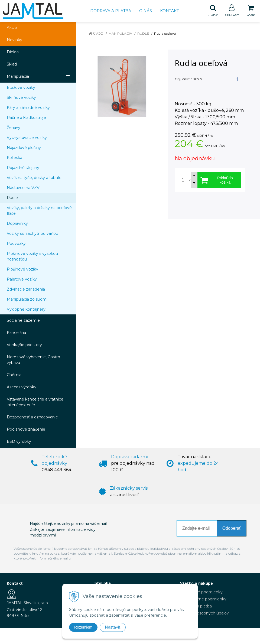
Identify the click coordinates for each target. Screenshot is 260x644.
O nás (146, 11)
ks (190, 180)
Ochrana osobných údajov (204, 613)
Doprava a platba (111, 11)
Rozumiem (83, 627)
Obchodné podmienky (201, 592)
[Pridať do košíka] (219, 180)
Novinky (14, 40)
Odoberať (232, 528)
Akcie (12, 28)
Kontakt (169, 11)
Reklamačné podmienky (203, 599)
